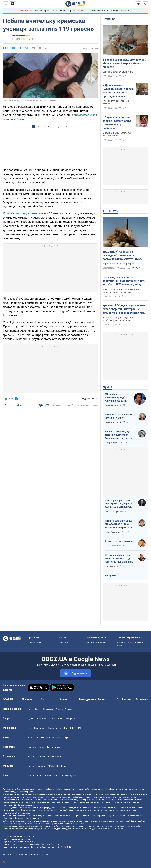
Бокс (60, 719)
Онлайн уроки (54, 728)
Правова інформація (96, 637)
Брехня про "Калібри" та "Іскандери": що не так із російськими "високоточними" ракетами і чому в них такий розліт (125, 255)
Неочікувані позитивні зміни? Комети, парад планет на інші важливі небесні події (118, 559)
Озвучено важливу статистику (118, 72)
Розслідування (87, 699)
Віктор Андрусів (112, 443)
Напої (41, 747)
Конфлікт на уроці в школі (21, 213)
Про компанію (35, 637)
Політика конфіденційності (129, 637)
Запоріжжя (48, 709)
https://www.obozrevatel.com (102, 789)
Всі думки (110, 576)
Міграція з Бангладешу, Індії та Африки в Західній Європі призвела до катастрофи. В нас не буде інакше (117, 398)
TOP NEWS (110, 211)
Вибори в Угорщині (120, 11)
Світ (43, 699)
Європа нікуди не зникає (119, 541)
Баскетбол (42, 719)
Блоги (101, 699)
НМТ (79, 728)
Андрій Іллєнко (111, 405)
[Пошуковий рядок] (145, 4)
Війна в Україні (43, 11)
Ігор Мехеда (110, 566)
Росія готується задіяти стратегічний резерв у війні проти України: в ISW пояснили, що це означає (124, 281)
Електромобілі (48, 738)
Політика (27, 699)
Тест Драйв (33, 738)
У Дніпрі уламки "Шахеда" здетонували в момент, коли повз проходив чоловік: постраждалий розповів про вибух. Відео (118, 91)
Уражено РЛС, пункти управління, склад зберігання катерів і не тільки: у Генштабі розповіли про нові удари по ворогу (124, 309)
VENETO (82, 11)
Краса (48, 776)
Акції (59, 738)
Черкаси (69, 709)
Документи (63, 642)
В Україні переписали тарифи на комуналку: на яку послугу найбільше (117, 123)
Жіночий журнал (69, 776)
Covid (63, 766)
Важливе (109, 19)
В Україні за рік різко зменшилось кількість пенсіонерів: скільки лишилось (124, 63)
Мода (56, 776)
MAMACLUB (53, 766)
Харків (38, 709)
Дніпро (59, 709)
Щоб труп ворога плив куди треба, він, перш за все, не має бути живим (119, 504)
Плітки (39, 776)
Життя (64, 699)
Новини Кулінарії (54, 747)
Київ (30, 709)
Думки (107, 387)
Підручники (40, 728)
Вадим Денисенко (113, 532)
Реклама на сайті (36, 642)
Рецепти (32, 747)
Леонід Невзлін (112, 422)
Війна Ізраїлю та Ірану (64, 11)
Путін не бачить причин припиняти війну (118, 416)
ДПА (65, 728)
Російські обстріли (99, 11)
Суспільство (124, 699)
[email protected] (38, 847)
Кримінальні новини (21, 35)
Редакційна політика (14, 405)
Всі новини (142, 699)
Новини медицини (37, 766)
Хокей (52, 719)
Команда (62, 637)
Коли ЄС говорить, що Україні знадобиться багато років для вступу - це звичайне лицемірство (120, 435)
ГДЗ (30, 728)
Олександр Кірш (112, 512)
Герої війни (27, 11)
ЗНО (72, 728)
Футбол (31, 719)
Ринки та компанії (36, 757)
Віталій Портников (113, 546)
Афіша (31, 776)
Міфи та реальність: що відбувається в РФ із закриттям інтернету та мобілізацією (118, 524)
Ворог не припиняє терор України (119, 264)
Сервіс (67, 738)
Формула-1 (70, 719)
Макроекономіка (55, 757)
